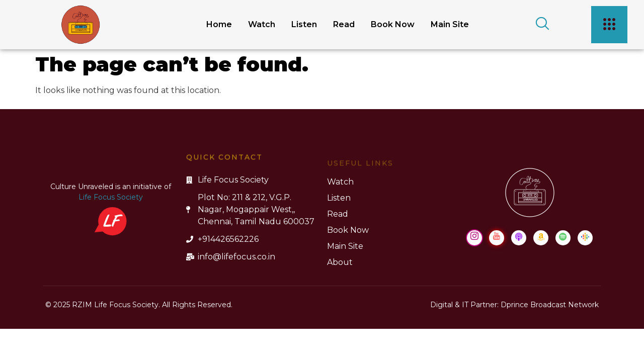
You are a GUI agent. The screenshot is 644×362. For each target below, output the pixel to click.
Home (219, 24)
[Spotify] (563, 238)
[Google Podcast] (585, 238)
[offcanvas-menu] (609, 25)
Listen (304, 24)
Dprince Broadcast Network (550, 305)
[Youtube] (497, 238)
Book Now (393, 24)
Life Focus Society (111, 197)
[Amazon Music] (541, 238)
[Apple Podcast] (519, 238)
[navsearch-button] (539, 25)
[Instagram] (474, 238)
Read (344, 24)
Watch (262, 24)
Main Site (450, 24)
